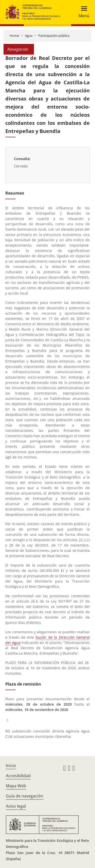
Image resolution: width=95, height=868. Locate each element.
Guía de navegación (25, 796)
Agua (29, 36)
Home (14, 36)
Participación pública (54, 36)
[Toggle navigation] (82, 12)
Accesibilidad (18, 776)
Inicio (11, 765)
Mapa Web (16, 786)
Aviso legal (16, 806)
